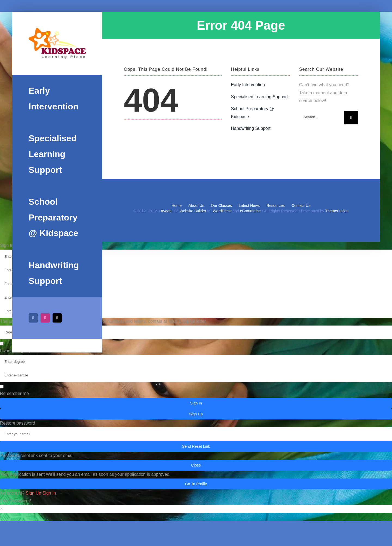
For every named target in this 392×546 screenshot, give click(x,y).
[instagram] (45, 318)
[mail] (57, 318)
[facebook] (33, 318)
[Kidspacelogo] (57, 43)
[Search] (351, 118)
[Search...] (322, 117)
